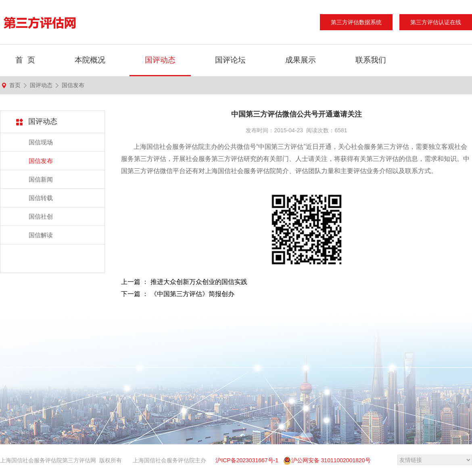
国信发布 (73, 85)
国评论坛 (230, 60)
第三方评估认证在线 (436, 22)
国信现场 (41, 142)
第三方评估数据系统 (356, 22)
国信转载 (41, 198)
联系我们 (371, 60)
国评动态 (160, 60)
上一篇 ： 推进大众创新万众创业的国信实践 (184, 282)
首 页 (25, 60)
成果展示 (301, 60)
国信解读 (41, 235)
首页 (15, 85)
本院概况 (90, 60)
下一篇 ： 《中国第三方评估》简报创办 (178, 294)
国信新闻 (41, 179)
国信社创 (41, 216)
